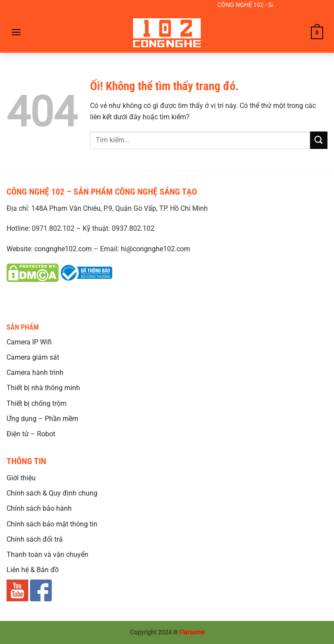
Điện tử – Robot (31, 434)
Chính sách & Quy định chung (52, 493)
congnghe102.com (63, 249)
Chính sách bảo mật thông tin (52, 524)
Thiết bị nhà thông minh (43, 388)
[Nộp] (319, 140)
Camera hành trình (35, 373)
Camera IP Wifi (29, 342)
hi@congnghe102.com (155, 249)
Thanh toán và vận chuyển (47, 555)
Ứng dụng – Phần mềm (42, 419)
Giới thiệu (21, 478)
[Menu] (16, 32)
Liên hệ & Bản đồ (33, 570)
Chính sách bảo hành (39, 508)
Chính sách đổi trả (35, 539)
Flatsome (192, 632)
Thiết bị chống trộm (37, 403)
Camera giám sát (33, 357)
